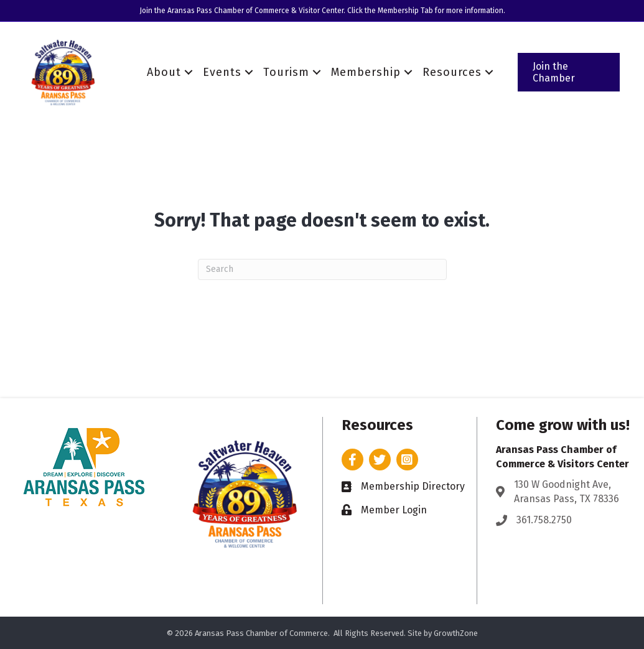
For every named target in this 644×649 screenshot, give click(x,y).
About (164, 72)
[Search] (322, 269)
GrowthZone (456, 633)
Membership (366, 72)
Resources (452, 72)
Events (222, 72)
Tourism (286, 72)
